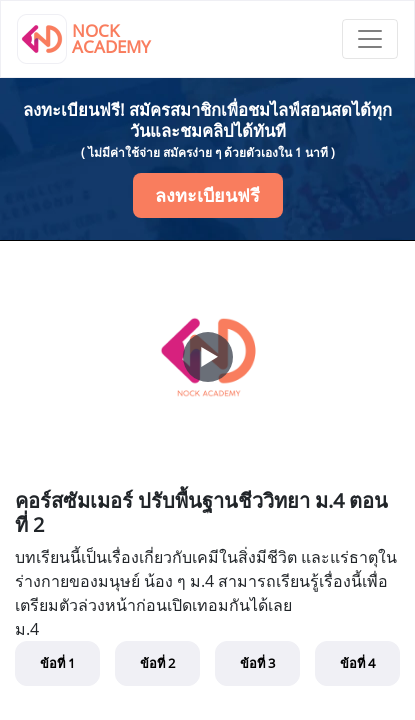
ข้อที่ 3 (257, 663)
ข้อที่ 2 (157, 663)
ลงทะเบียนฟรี (207, 195)
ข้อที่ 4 (357, 663)
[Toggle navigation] (370, 39)
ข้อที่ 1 (57, 663)
